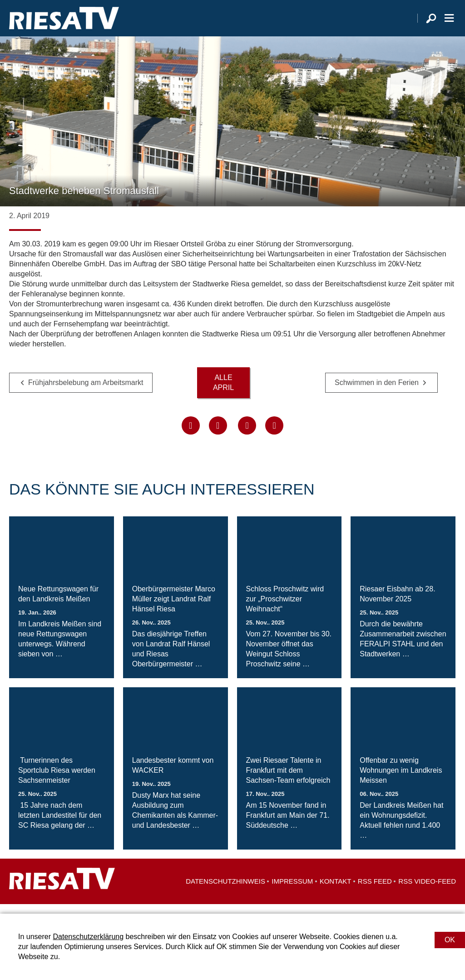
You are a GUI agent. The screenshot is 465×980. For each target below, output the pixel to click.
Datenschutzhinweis (225, 891)
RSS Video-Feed (427, 891)
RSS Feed (375, 891)
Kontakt (336, 891)
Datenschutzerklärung (88, 937)
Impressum (292, 891)
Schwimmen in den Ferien (377, 392)
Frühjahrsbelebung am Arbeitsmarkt (86, 392)
